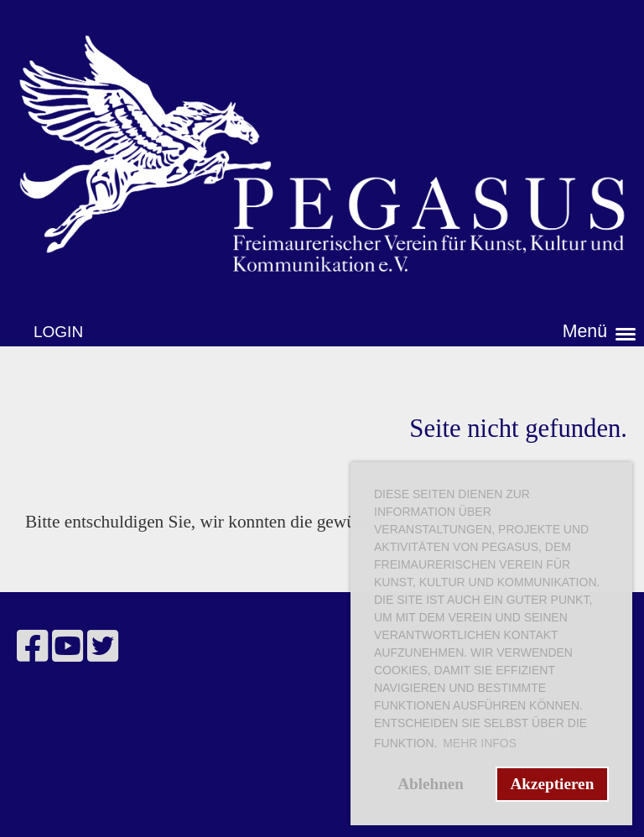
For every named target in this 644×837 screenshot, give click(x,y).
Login (58, 332)
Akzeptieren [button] (552, 784)
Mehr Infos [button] (480, 743)
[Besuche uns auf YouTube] (68, 647)
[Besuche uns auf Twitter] (103, 647)
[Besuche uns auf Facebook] (32, 647)
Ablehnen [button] (431, 784)
